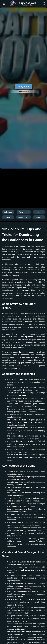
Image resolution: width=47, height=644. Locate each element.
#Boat (8, 217)
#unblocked (24, 212)
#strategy (8, 212)
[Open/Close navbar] (4, 4)
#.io (39, 212)
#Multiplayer (24, 217)
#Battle (39, 217)
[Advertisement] (23, 188)
